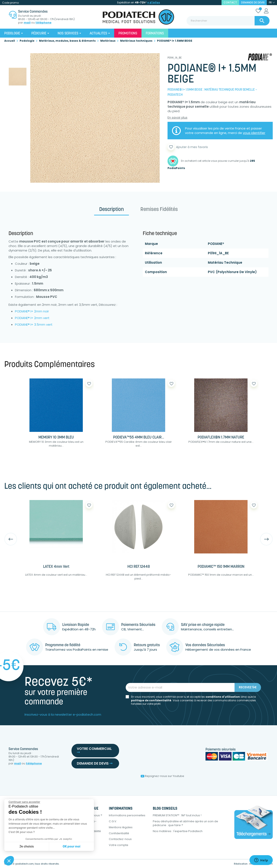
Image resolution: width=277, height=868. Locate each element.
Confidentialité (119, 833)
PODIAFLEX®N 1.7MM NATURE (221, 438)
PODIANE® (216, 244)
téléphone (43, 23)
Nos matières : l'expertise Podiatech (178, 831)
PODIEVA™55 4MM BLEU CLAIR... (139, 438)
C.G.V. (113, 821)
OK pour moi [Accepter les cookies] (72, 847)
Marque (151, 244)
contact (230, 2)
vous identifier (254, 133)
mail (27, 23)
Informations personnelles (127, 815)
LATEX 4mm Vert (56, 567)
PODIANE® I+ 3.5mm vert (34, 324)
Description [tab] (112, 210)
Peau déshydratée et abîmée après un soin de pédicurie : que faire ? (185, 823)
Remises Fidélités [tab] (159, 210)
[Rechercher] (228, 21)
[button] (9, 861)
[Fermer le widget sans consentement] (24, 802)
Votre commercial (94, 750)
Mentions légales (121, 827)
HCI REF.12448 (139, 567)
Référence (154, 253)
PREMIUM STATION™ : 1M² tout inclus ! (177, 815)
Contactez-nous (120, 839)
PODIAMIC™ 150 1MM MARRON (221, 567)
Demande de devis (253, 2)
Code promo (10, 3)
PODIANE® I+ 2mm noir (32, 311)
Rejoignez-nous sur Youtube (162, 776)
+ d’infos (154, 2)
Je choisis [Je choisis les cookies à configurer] (27, 847)
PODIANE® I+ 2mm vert (32, 318)
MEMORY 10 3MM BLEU (56, 438)
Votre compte (119, 845)
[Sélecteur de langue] (272, 3)
